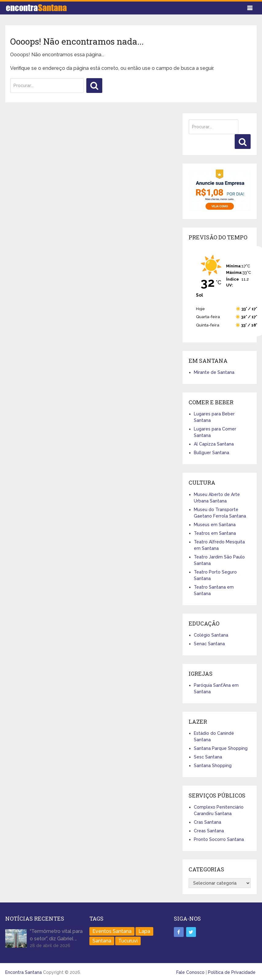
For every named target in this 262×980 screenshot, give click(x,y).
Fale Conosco (190, 972)
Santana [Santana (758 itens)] (102, 941)
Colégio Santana (211, 635)
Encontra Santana (23, 972)
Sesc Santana (208, 757)
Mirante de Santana (214, 372)
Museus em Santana (215, 525)
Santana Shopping (213, 766)
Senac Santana (209, 644)
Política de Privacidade (232, 972)
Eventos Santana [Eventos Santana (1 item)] (112, 931)
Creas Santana (209, 831)
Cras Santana (207, 822)
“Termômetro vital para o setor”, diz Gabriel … (56, 935)
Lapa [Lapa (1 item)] (144, 931)
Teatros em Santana (215, 533)
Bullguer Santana (211, 453)
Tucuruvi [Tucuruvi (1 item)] (128, 941)
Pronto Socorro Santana (219, 839)
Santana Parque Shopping (221, 748)
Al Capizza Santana (214, 444)
